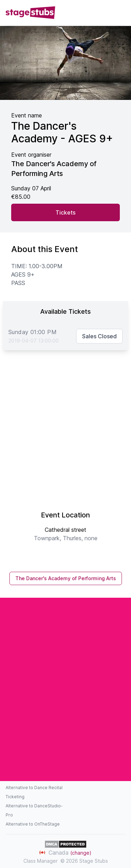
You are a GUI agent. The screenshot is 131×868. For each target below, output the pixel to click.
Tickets (65, 212)
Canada (65, 853)
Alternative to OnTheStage (33, 824)
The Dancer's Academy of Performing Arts (66, 578)
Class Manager (41, 861)
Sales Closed (99, 336)
